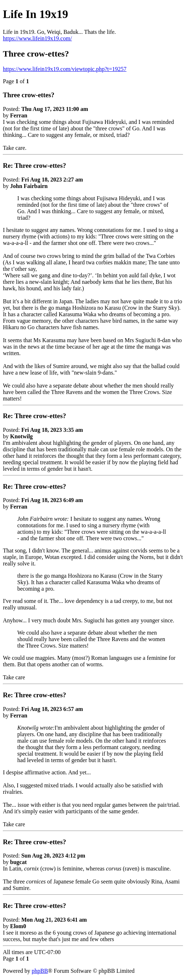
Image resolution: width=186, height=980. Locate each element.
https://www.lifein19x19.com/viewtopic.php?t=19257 (65, 69)
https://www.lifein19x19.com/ (37, 38)
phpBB (40, 971)
